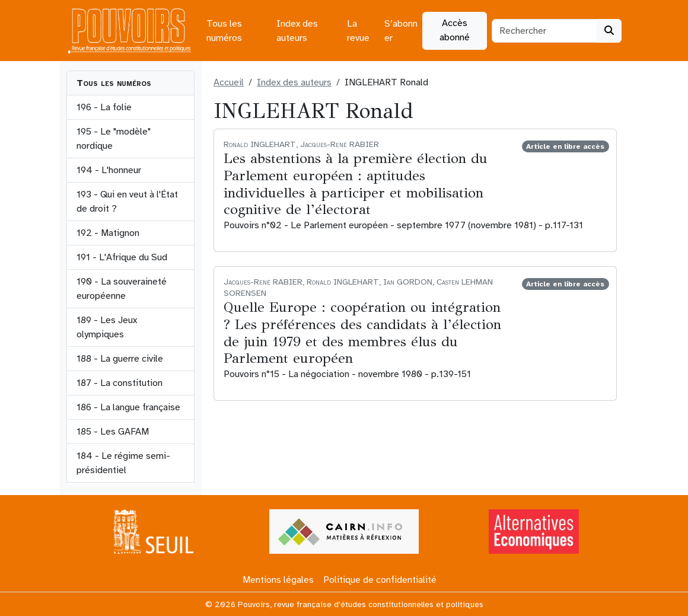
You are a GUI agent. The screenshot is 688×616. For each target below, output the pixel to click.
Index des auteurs (297, 31)
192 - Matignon (108, 233)
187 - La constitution (120, 383)
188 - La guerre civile (120, 359)
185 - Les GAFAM (113, 432)
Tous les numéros (224, 31)
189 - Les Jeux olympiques (107, 327)
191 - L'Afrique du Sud (122, 257)
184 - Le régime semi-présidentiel (123, 463)
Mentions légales (278, 580)
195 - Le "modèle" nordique (114, 139)
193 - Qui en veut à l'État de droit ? (127, 202)
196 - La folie (104, 107)
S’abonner (401, 31)
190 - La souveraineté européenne (122, 289)
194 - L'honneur (109, 170)
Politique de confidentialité (380, 580)
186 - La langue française (128, 407)
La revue (358, 31)
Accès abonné (455, 30)
